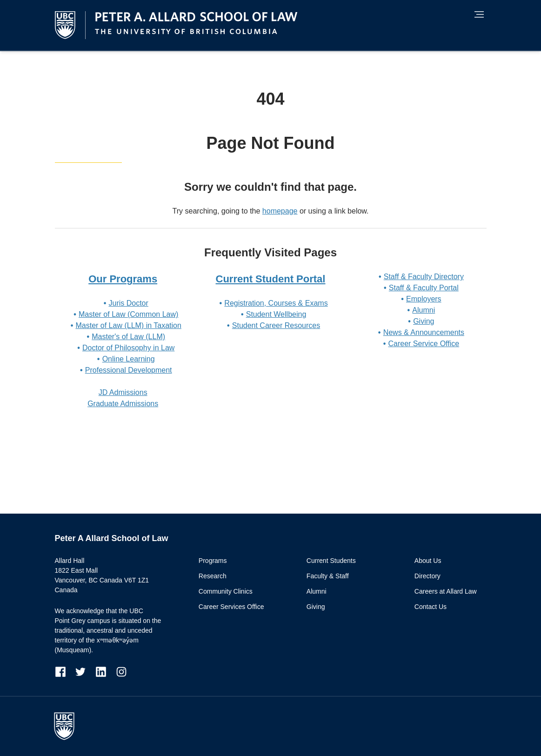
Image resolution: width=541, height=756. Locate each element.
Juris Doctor (128, 303)
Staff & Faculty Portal (424, 288)
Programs (213, 561)
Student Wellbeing (276, 314)
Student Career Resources (276, 325)
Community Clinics (226, 591)
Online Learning (129, 359)
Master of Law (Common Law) (128, 314)
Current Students (331, 561)
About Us (428, 561)
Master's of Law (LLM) (128, 337)
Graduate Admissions (123, 404)
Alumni (424, 310)
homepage (280, 211)
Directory (427, 576)
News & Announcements (424, 332)
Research (213, 576)
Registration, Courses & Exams (276, 303)
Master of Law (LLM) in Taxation (128, 325)
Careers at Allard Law (446, 591)
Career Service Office (424, 344)
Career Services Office (231, 607)
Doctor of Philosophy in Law (128, 348)
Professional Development (129, 370)
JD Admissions (123, 392)
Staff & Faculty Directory (424, 277)
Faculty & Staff (328, 576)
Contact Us (431, 607)
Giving (424, 321)
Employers (424, 299)
